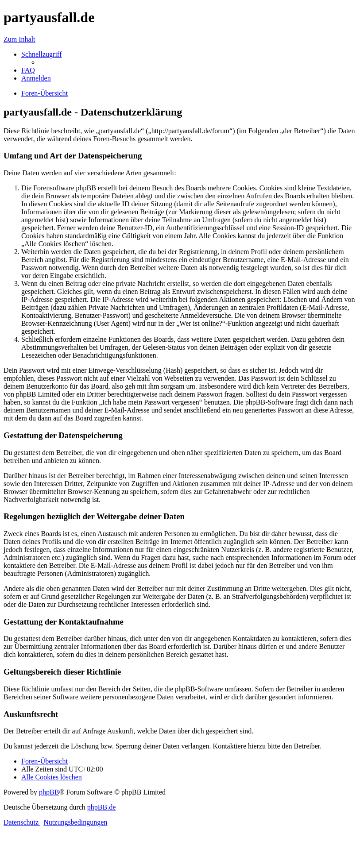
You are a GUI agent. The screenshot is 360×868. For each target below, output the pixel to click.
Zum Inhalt (19, 39)
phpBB (49, 792)
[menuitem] (28, 70)
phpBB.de (101, 807)
